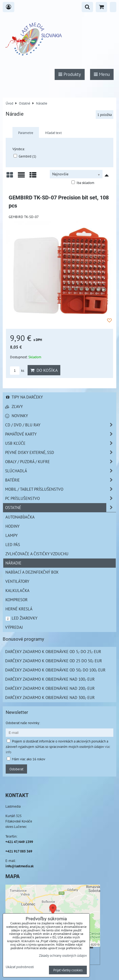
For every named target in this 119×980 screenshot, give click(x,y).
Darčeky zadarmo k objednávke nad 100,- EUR (50, 679)
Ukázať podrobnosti (20, 967)
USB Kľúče (61, 443)
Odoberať (16, 769)
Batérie (61, 480)
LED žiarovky (21, 618)
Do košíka (44, 370)
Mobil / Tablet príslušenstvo (61, 489)
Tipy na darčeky (24, 397)
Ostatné (61, 508)
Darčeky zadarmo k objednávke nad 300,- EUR (50, 697)
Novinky (16, 416)
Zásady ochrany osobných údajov (63, 955)
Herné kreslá (19, 609)
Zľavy (14, 406)
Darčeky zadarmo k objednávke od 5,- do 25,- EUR (53, 651)
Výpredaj (14, 627)
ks (17, 371)
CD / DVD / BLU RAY (61, 425)
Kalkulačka (17, 590)
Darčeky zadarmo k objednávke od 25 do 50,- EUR (54, 661)
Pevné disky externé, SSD (61, 452)
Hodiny (12, 526)
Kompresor (16, 600)
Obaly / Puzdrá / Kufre (61, 462)
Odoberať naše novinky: (23, 723)
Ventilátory (17, 581)
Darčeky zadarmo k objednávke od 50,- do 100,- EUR (55, 670)
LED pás (13, 544)
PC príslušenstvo (61, 498)
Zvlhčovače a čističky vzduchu (37, 554)
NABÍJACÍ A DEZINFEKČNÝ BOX (32, 572)
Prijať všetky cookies (68, 970)
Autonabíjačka (20, 517)
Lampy (11, 535)
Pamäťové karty (61, 434)
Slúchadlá (61, 471)
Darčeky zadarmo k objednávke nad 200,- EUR (50, 688)
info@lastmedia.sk (19, 866)
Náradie (13, 563)
